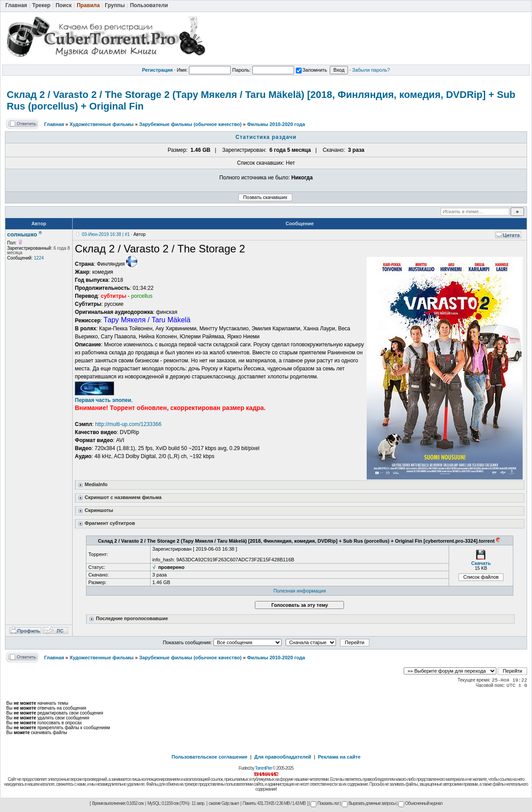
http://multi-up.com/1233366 (129, 424)
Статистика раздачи (266, 137)
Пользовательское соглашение (209, 757)
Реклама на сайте (339, 757)
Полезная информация (300, 591)
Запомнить (311, 70)
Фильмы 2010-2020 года (276, 124)
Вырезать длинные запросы (369, 803)
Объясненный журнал (420, 803)
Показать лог (325, 803)
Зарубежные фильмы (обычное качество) (190, 124)
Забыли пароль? (371, 70)
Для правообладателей (283, 757)
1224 (39, 258)
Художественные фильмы (102, 124)
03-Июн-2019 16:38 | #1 (106, 234)
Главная (54, 124)
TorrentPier (263, 768)
